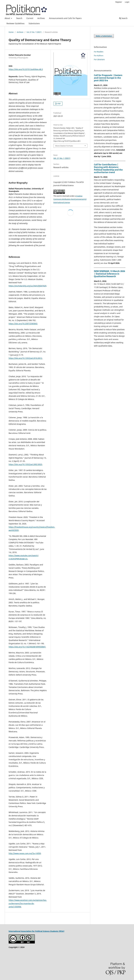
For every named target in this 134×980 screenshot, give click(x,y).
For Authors (99, 56)
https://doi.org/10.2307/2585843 (23, 324)
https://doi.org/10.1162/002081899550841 (27, 647)
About (8, 18)
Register (119, 2)
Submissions (34, 23)
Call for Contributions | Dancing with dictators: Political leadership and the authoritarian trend (108, 168)
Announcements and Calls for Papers (65, 18)
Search (19, 18)
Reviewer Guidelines (16, 23)
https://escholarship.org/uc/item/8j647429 (27, 286)
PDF (59, 104)
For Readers (99, 52)
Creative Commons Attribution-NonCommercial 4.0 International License (70, 199)
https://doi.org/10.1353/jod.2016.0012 (25, 358)
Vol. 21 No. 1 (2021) (34, 32)
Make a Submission (104, 36)
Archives (41, 18)
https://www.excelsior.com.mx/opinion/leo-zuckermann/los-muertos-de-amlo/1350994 (28, 903)
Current (30, 18)
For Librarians (99, 59)
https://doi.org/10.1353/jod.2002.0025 (25, 464)
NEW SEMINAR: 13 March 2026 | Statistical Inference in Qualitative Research (109, 274)
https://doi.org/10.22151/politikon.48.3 (26, 69)
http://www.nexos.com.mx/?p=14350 (25, 853)
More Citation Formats (64, 146)
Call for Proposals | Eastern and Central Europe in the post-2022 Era (108, 78)
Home (11, 32)
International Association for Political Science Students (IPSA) (36, 931)
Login (127, 2)
